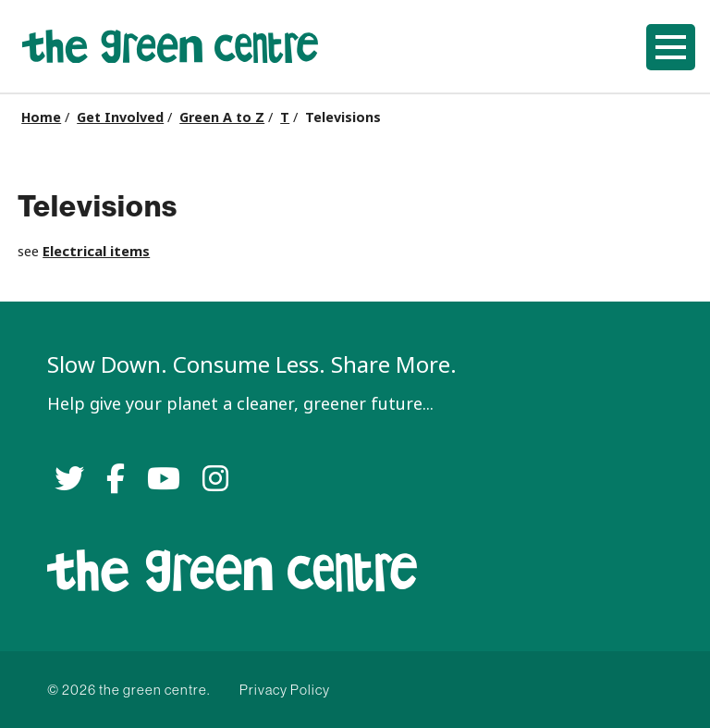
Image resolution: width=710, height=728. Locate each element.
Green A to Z (222, 117)
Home (41, 117)
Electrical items (96, 251)
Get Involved (120, 117)
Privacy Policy (285, 690)
